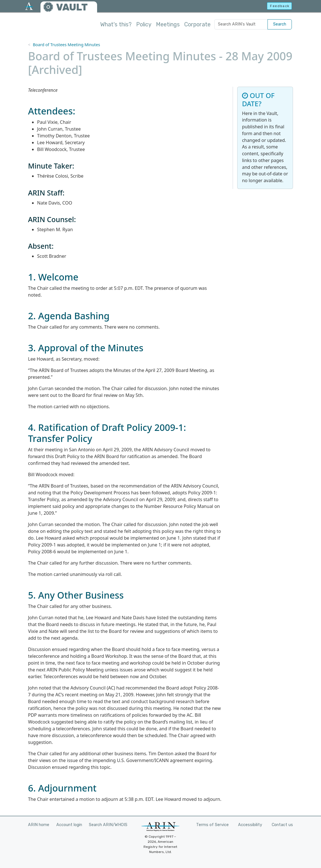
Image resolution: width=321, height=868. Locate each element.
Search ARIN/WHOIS (108, 825)
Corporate (197, 24)
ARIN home (39, 825)
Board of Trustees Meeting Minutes (66, 45)
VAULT (72, 7)
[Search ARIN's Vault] (241, 24)
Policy (144, 24)
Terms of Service (212, 825)
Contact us (282, 825)
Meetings (168, 24)
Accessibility (250, 825)
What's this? (116, 24)
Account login (69, 825)
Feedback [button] (280, 6)
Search (280, 24)
